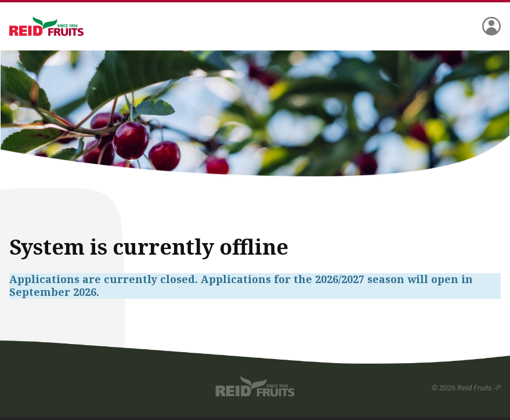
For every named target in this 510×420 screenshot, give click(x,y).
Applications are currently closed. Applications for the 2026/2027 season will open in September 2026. (241, 286)
